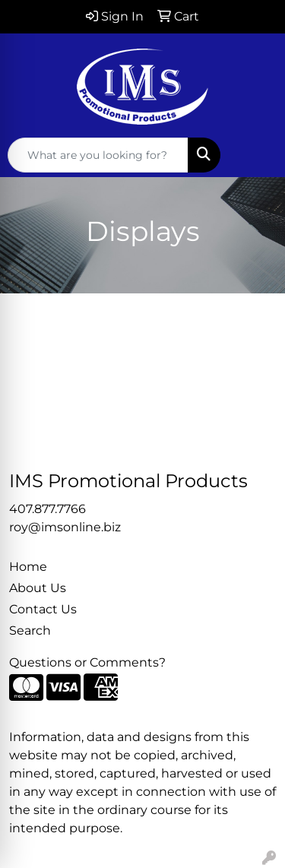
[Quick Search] (98, 155)
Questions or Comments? (87, 662)
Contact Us (43, 609)
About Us (38, 588)
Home (28, 567)
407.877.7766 (47, 509)
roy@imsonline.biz (65, 527)
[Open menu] (255, 155)
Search (30, 630)
